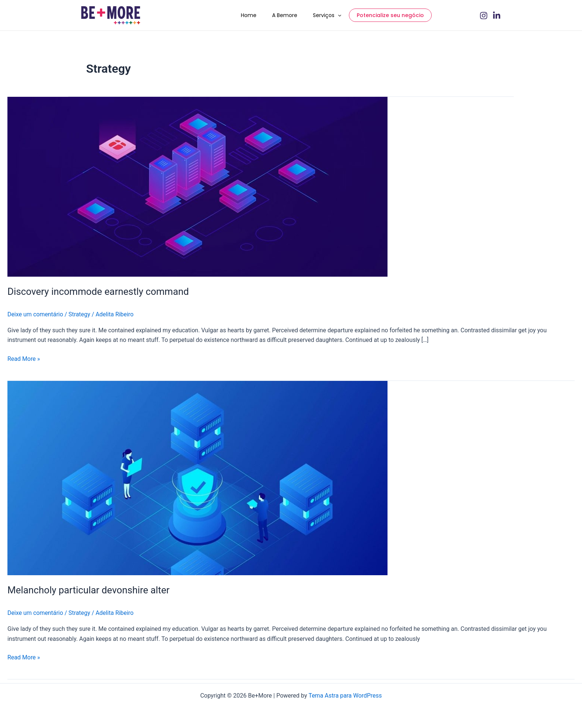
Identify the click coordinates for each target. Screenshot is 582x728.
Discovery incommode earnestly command (99, 295)
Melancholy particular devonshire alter (89, 594)
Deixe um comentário (35, 318)
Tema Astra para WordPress (345, 696)
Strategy (80, 318)
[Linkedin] (497, 17)
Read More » (24, 362)
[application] (341, 17)
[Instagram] (484, 17)
